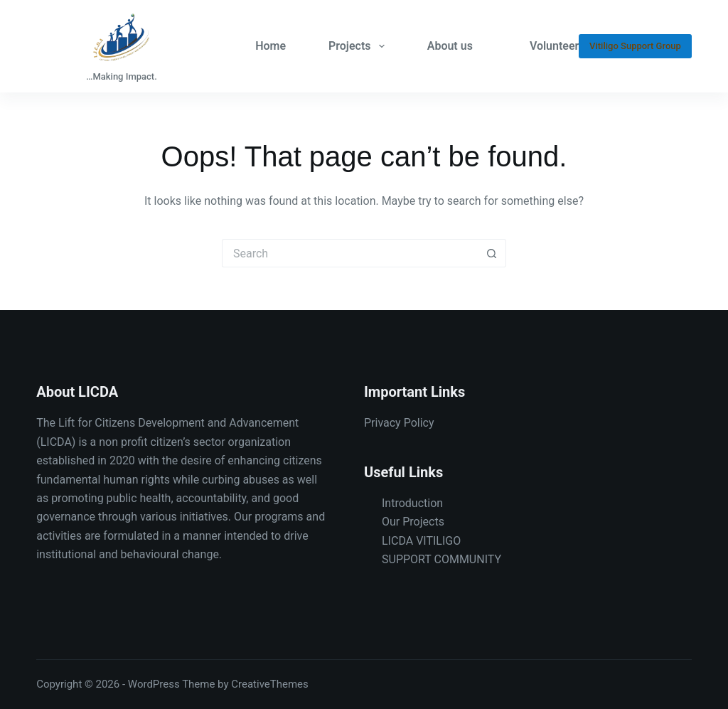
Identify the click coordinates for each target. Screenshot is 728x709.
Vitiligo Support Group (635, 46)
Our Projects (413, 522)
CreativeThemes (270, 684)
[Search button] (492, 253)
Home (271, 46)
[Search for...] (350, 253)
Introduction (412, 503)
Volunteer (554, 46)
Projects (359, 46)
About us (450, 46)
